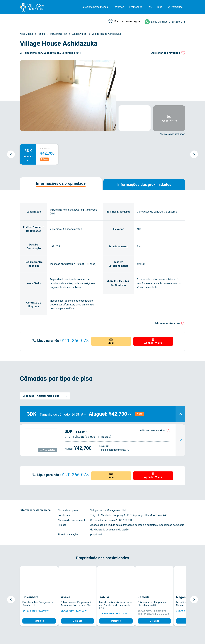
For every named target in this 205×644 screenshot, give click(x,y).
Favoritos (119, 7)
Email (111, 343)
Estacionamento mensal (95, 7)
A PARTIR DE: (45, 149)
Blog (160, 7)
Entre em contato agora (127, 22)
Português (177, 7)
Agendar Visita (153, 343)
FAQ (150, 7)
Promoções (136, 7)
